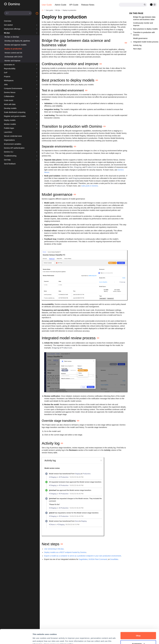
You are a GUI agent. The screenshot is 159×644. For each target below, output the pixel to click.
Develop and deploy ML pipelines (17, 41)
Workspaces (9, 80)
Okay (138, 621)
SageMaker (83, 559)
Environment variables (13, 144)
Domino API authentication (14, 148)
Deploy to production (13, 49)
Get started (8, 25)
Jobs (6, 84)
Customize (138, 629)
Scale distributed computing (15, 112)
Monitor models (10, 124)
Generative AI (9, 65)
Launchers (8, 132)
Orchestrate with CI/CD (13, 57)
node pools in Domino (89, 186)
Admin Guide (61, 5)
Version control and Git (13, 53)
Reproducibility (10, 69)
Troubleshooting (10, 156)
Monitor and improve (12, 61)
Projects (7, 77)
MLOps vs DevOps (12, 37)
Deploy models (10, 120)
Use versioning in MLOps (54, 549)
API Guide (74, 5)
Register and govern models (15, 116)
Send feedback (10, 164)
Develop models (10, 108)
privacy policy (67, 630)
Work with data (10, 104)
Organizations (9, 140)
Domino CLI (9, 152)
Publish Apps (9, 128)
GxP (6, 73)
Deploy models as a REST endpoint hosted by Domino (65, 552)
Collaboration (9, 96)
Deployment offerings (12, 29)
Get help (7, 160)
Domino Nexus (10, 92)
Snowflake (114, 559)
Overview (8, 21)
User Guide (47, 5)
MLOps (7, 33)
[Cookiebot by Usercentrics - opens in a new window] (16, 639)
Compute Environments (13, 88)
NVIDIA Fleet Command (98, 559)
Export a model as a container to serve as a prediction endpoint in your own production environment (83, 556)
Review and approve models (15, 45)
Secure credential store (13, 136)
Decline (138, 637)
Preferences (38, 636)
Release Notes (88, 5)
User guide (49, 10)
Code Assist (9, 100)
